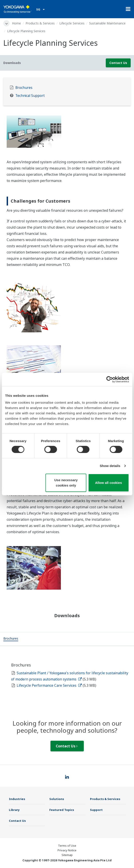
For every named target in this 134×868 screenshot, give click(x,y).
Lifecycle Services (72, 23)
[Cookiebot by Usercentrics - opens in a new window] (109, 379)
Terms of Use (67, 846)
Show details (110, 466)
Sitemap (67, 855)
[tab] (11, 639)
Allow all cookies (109, 483)
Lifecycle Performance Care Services (49, 685)
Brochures (24, 88)
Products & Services (40, 23)
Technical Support (30, 96)
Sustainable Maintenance (107, 23)
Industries (17, 799)
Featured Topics (62, 810)
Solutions (57, 799)
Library (14, 810)
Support (96, 810)
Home (16, 23)
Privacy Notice (67, 850)
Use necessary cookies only (66, 483)
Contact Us (118, 63)
